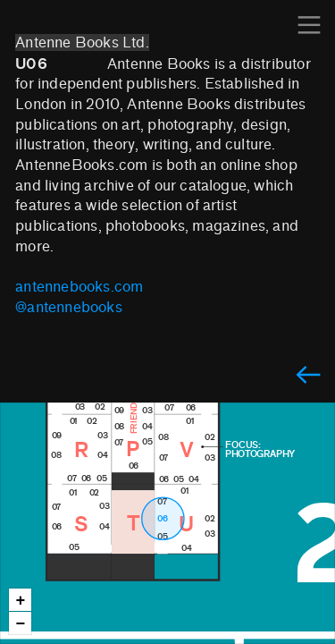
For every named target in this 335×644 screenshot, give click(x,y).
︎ (309, 25)
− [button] (21, 624)
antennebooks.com (79, 287)
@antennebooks (69, 307)
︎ (308, 376)
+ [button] (21, 601)
